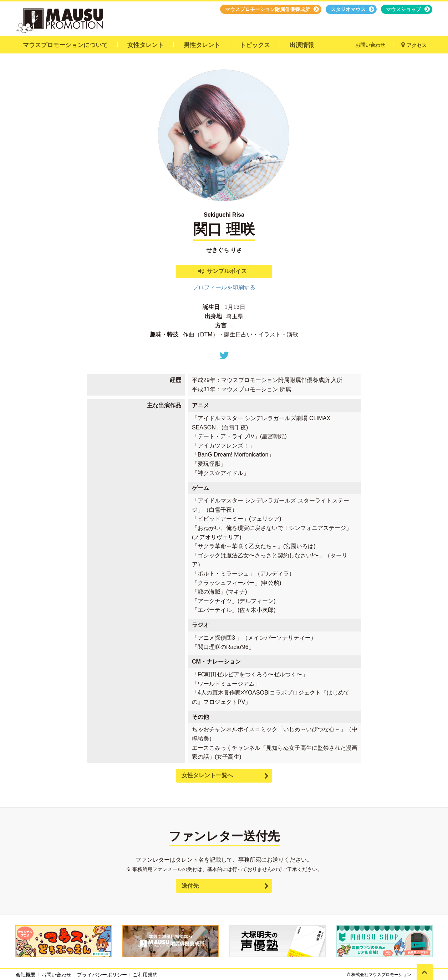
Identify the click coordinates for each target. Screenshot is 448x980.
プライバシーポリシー (102, 975)
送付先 (190, 886)
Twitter (224, 355)
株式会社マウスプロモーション (381, 975)
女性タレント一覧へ (207, 775)
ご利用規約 (145, 975)
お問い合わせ (56, 975)
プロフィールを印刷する (224, 287)
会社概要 (26, 975)
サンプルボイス (227, 271)
